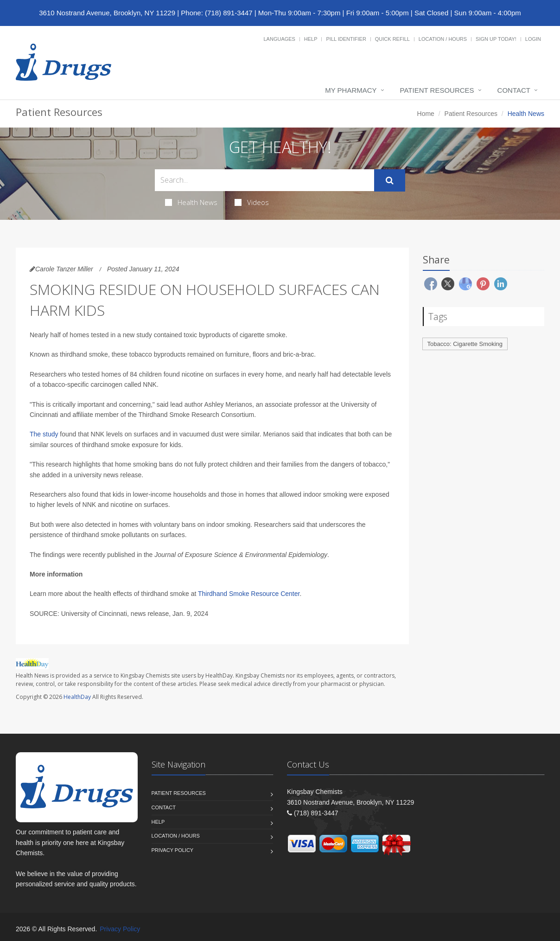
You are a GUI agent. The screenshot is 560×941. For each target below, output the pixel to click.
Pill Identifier (346, 39)
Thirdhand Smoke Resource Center (249, 594)
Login (533, 39)
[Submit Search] (390, 180)
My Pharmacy (351, 90)
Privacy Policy (173, 850)
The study (44, 434)
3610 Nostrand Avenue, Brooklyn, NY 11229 (107, 13)
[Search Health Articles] (264, 180)
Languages (279, 39)
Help (311, 39)
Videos (252, 202)
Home (426, 114)
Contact (514, 90)
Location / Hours (443, 39)
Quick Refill (392, 39)
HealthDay (77, 697)
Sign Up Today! (496, 39)
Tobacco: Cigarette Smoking (465, 344)
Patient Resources (437, 90)
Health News (191, 202)
